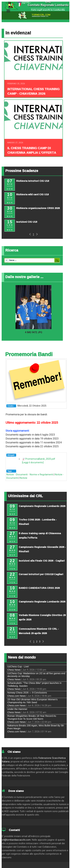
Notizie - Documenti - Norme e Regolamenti (30, 475)
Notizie (24, 478)
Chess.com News (16, 696)
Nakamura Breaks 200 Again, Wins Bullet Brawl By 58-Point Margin (36, 727)
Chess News (14, 670)
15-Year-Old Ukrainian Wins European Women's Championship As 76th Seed (32, 701)
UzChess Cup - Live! (18, 667)
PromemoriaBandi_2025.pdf (40, 459)
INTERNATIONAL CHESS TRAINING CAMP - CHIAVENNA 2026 (33, 91)
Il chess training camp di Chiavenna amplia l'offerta (32, 150)
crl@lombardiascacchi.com (16, 840)
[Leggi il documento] (33, 463)
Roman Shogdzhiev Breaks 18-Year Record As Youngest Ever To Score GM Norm (32, 717)
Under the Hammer (17, 709)
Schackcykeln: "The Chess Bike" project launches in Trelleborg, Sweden (34, 684)
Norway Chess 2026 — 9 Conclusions (27, 693)
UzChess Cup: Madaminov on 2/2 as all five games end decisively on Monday (36, 675)
